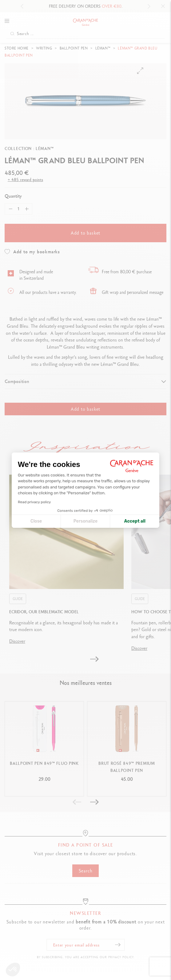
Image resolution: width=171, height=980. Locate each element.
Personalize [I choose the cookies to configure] (85, 521)
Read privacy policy (34, 502)
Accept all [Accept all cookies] (135, 521)
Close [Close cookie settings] (36, 521)
